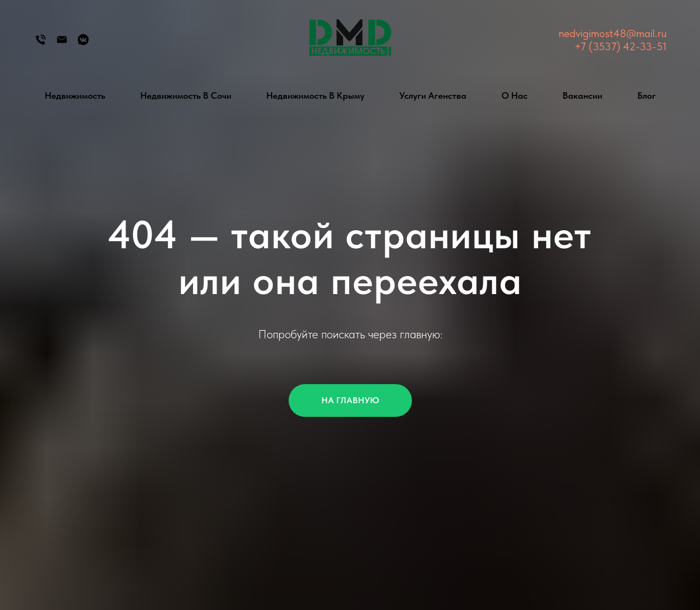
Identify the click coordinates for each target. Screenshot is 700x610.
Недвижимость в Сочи (186, 95)
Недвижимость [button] (75, 95)
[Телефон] (41, 43)
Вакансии (582, 95)
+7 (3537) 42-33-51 (621, 46)
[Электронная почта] (62, 43)
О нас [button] (514, 95)
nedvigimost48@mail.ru (613, 33)
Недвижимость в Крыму (315, 95)
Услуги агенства (433, 95)
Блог (647, 95)
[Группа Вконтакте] (83, 43)
